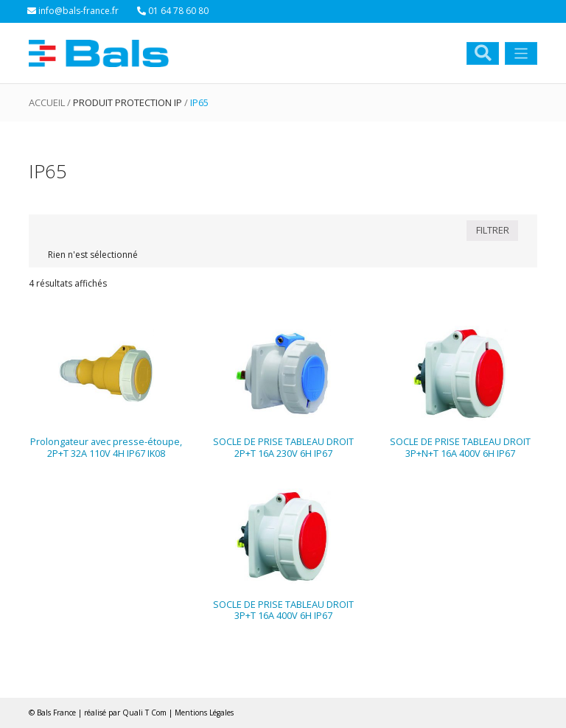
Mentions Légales (204, 713)
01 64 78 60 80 (173, 11)
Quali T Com (144, 713)
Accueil (47, 102)
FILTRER (493, 230)
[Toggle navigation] (521, 53)
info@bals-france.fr (73, 11)
